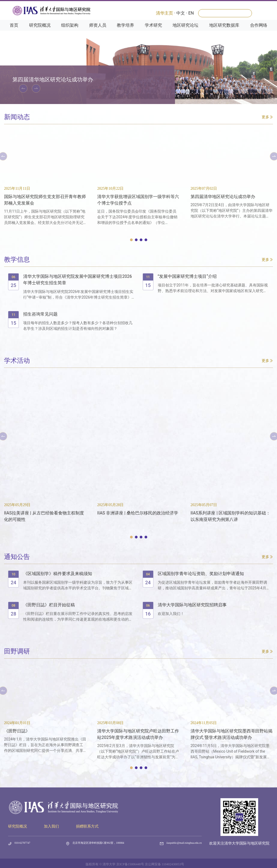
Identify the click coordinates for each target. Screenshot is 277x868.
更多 (267, 117)
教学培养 (125, 30)
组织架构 (70, 30)
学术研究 (153, 30)
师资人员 (98, 30)
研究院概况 (40, 30)
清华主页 (164, 13)
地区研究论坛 (185, 30)
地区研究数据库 (224, 30)
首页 (14, 30)
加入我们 (51, 826)
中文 (181, 13)
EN (191, 13)
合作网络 (259, 30)
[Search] (225, 13)
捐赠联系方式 (87, 826)
